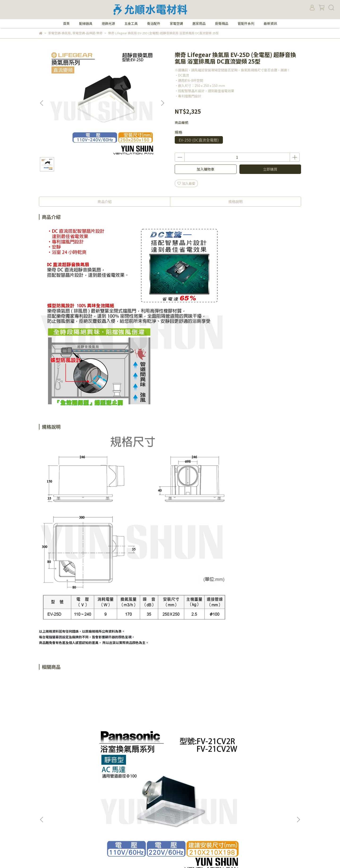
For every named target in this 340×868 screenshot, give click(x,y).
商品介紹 (105, 201)
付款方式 (46, 809)
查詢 (103, 809)
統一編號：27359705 (177, 837)
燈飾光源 (108, 23)
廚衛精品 (222, 23)
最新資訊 (270, 23)
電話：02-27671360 (176, 788)
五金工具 (131, 23)
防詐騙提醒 (108, 788)
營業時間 (46, 795)
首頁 (66, 23)
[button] (162, 103)
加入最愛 (186, 183)
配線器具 (86, 23)
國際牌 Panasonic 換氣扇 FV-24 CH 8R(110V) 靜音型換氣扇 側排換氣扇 (266, 737)
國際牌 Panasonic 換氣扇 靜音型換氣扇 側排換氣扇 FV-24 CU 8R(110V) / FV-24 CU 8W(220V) (138, 737)
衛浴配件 (154, 23)
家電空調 (176, 23)
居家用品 (199, 23)
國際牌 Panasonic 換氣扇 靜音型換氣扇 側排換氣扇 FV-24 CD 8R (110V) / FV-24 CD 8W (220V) (202, 737)
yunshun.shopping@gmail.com (186, 830)
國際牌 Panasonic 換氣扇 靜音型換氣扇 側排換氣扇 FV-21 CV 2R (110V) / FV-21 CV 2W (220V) (74, 737)
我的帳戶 (107, 802)
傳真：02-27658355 (176, 795)
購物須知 (46, 802)
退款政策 (46, 816)
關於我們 (46, 788)
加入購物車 (206, 169)
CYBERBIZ (135, 856)
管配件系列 (246, 23)
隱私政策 (107, 795)
